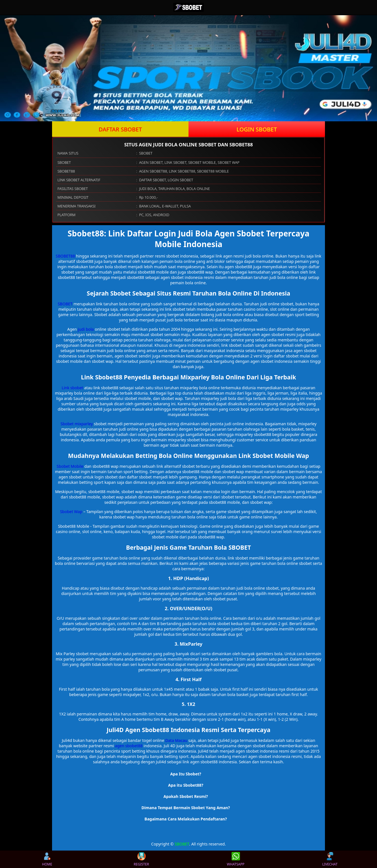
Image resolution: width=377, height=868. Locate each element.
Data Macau (176, 740)
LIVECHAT (330, 859)
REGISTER (141, 859)
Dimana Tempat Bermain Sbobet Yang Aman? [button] (186, 808)
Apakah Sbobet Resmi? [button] (186, 796)
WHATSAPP (235, 859)
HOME (47, 859)
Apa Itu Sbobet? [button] (186, 774)
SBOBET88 (65, 256)
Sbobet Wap (71, 512)
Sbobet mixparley (77, 424)
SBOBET (65, 304)
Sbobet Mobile (70, 466)
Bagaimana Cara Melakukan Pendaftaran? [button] (186, 819)
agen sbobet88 (129, 746)
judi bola (86, 329)
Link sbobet (72, 388)
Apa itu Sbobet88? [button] (186, 785)
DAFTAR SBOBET (120, 129)
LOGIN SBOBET (257, 129)
